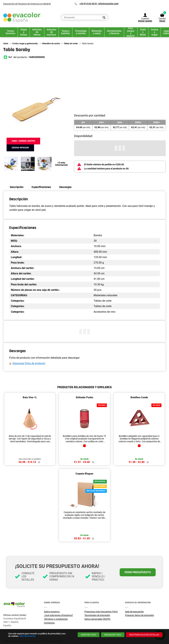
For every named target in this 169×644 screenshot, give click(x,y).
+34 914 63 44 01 (88, 4)
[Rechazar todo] (113, 635)
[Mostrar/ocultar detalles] (144, 635)
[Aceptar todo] (89, 635)
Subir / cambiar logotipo (23, 141)
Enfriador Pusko (84, 397)
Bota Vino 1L (30, 397)
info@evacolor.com (108, 4)
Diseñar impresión (20, 148)
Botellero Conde (139, 397)
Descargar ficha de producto (29, 363)
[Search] (104, 17)
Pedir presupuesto (138, 572)
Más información (28, 636)
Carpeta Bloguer (84, 474)
